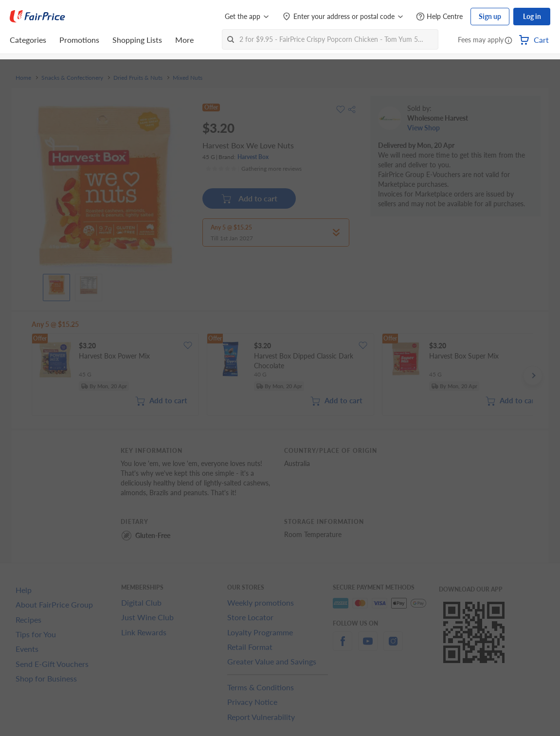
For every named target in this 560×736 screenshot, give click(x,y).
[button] (508, 41)
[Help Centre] (439, 17)
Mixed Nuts (188, 78)
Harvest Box (253, 157)
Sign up (490, 16)
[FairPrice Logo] (37, 17)
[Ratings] (253, 169)
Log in (532, 16)
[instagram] (393, 647)
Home (23, 78)
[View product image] (56, 285)
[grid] (282, 376)
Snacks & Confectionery (72, 78)
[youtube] (368, 647)
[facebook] (343, 647)
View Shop (424, 128)
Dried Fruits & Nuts (138, 78)
